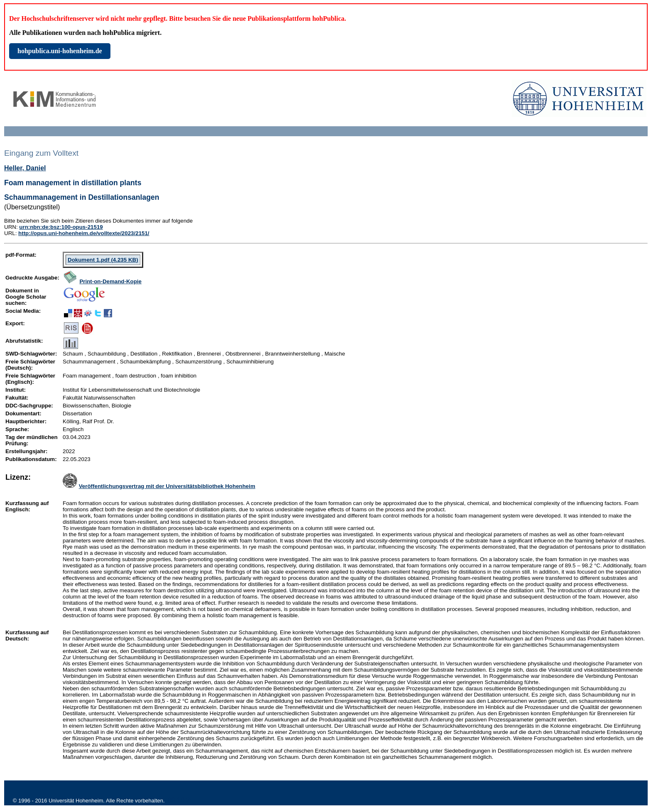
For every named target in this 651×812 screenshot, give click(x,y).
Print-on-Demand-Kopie (110, 281)
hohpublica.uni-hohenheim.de (60, 51)
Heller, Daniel (25, 168)
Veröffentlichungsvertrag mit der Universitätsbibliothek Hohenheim (167, 486)
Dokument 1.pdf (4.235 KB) (103, 260)
